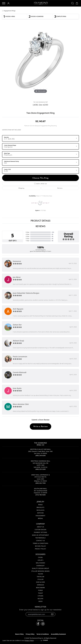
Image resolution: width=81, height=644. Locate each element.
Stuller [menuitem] (40, 579)
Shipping (21, 188)
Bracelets (40, 507)
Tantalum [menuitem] (40, 577)
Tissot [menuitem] (40, 593)
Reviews (40, 226)
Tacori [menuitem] (40, 574)
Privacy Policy (40, 549)
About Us (40, 527)
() (53, 232)
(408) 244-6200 (40, 105)
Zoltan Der (17, 325)
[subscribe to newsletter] (52, 614)
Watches (40, 513)
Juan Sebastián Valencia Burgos (26, 293)
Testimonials (40, 538)
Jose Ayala (17, 388)
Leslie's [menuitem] (40, 560)
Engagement (40, 516)
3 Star (28, 236)
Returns (60, 188)
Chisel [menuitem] (40, 557)
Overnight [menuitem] (41, 566)
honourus (17, 261)
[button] (9, 3)
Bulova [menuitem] (40, 599)
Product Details (40, 221)
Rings (41, 505)
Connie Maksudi (20, 372)
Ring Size (6, 137)
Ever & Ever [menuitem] (40, 582)
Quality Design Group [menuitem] (41, 568)
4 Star (28, 234)
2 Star (28, 239)
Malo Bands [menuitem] (41, 563)
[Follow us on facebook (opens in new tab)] (38, 624)
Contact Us (40, 541)
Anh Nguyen (18, 309)
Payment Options (40, 532)
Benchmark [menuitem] (40, 588)
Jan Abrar (17, 277)
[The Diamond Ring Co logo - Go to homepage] (41, 3)
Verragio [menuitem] (40, 585)
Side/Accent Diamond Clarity (12, 161)
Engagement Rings (10, 11)
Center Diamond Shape (10, 145)
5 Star (28, 232)
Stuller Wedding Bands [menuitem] (40, 571)
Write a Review (40, 426)
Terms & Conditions (40, 543)
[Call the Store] (40, 455)
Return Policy (40, 546)
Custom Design (40, 530)
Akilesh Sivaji (18, 341)
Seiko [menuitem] (41, 601)
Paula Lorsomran (20, 357)
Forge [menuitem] (40, 590)
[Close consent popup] (41, 641)
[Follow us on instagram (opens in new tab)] (43, 624)
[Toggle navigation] (4, 3)
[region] (40, 62)
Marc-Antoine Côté (21, 404)
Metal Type (7, 153)
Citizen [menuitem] (40, 596)
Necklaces (40, 510)
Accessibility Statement (58, 634)
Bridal (40, 518)
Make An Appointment (41, 535)
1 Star (28, 241)
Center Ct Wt (7, 169)
